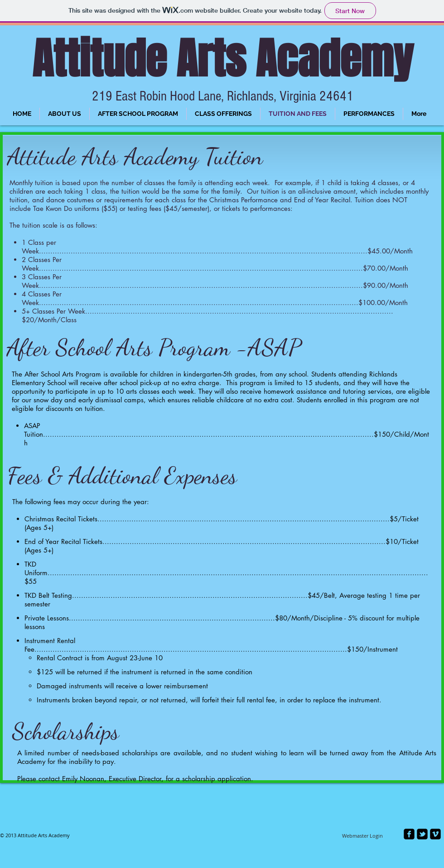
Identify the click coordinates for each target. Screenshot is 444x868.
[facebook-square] (409, 834)
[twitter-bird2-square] (422, 834)
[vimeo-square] (435, 834)
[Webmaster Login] (362, 836)
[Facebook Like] (147, 840)
